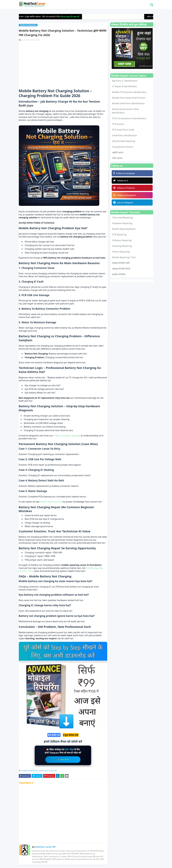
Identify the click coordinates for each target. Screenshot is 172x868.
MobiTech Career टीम (32, 40)
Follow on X (121, 181)
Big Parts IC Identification (125, 81)
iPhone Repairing (121, 253)
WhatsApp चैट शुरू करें (74, 17)
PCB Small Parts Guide (123, 130)
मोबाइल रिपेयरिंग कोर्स (121, 265)
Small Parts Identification (125, 135)
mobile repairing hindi (48, 771)
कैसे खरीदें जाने (54, 735)
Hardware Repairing (29, 771)
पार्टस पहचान (117, 158)
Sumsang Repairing (122, 247)
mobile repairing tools (51, 502)
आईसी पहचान (118, 152)
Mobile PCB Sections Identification (129, 92)
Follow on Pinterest (125, 189)
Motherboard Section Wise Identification (125, 111)
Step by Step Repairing (124, 141)
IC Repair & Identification (124, 86)
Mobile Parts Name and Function (129, 98)
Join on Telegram (124, 204)
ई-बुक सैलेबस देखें (71, 735)
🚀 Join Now (63, 759)
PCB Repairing (119, 236)
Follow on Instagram (125, 196)
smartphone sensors (123, 147)
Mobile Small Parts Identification (128, 103)
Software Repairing (122, 242)
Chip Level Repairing (122, 219)
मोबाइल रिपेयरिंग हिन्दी (121, 270)
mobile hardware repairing (67, 436)
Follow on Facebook (124, 173)
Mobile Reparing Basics (124, 230)
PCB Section (118, 124)
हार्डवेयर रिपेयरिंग (119, 276)
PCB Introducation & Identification (129, 118)
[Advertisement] (63, 64)
